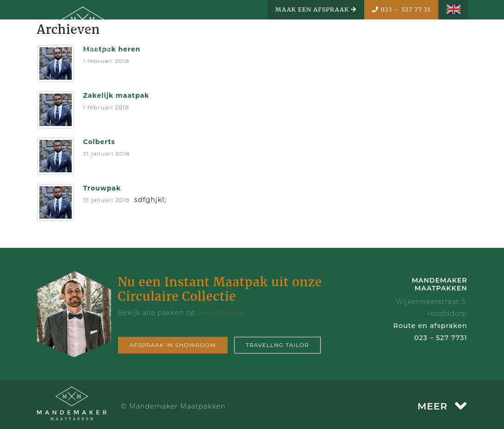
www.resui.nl (221, 313)
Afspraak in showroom (173, 345)
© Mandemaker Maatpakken (174, 406)
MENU (443, 40)
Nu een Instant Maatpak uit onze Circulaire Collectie (220, 289)
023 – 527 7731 (441, 338)
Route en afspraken (430, 326)
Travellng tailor (277, 345)
